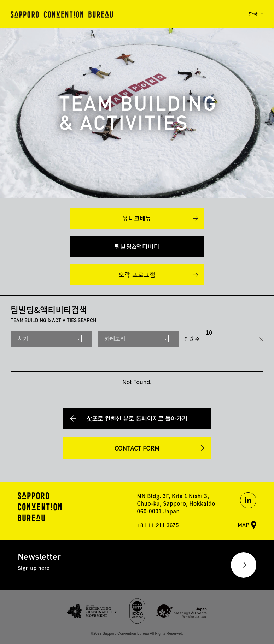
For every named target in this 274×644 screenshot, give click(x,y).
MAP (243, 525)
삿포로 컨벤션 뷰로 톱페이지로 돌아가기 (137, 418)
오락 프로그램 (137, 275)
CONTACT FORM (137, 448)
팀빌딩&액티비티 (137, 246)
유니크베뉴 (137, 218)
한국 (253, 14)
